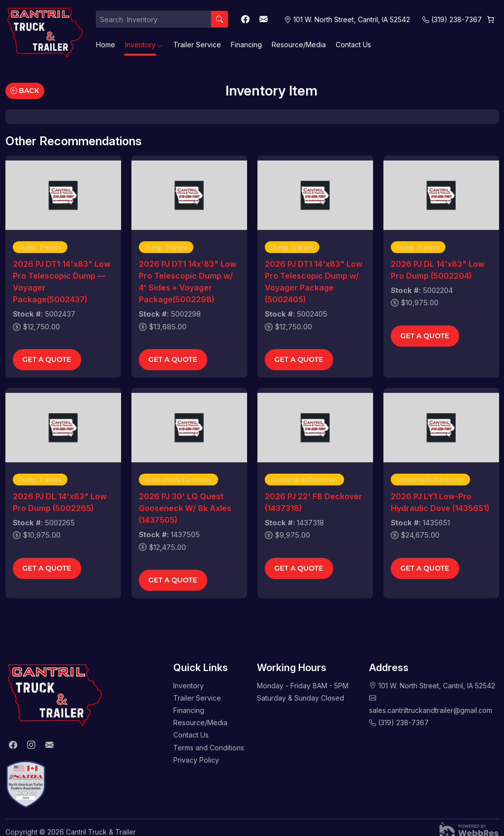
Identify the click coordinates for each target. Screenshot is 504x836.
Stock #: (28, 314)
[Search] (220, 19)
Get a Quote (47, 359)
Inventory (140, 45)
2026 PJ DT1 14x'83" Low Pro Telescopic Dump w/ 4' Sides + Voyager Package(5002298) (188, 282)
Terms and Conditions (209, 748)
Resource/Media (299, 45)
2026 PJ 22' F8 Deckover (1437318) (314, 502)
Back (25, 91)
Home (106, 45)
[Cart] (490, 19)
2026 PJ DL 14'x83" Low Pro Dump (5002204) (438, 270)
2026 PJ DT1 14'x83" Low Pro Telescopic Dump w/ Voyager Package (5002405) (314, 282)
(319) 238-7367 (457, 19)
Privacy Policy (196, 760)
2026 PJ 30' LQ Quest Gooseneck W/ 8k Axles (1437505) (185, 508)
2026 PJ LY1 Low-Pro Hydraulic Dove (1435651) (440, 502)
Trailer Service (197, 45)
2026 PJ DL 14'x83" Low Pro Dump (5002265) (60, 502)
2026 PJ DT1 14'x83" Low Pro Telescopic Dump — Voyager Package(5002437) (62, 282)
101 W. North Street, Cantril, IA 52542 (437, 686)
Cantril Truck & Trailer (101, 832)
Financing (246, 45)
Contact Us (353, 45)
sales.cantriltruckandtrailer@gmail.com (431, 710)
